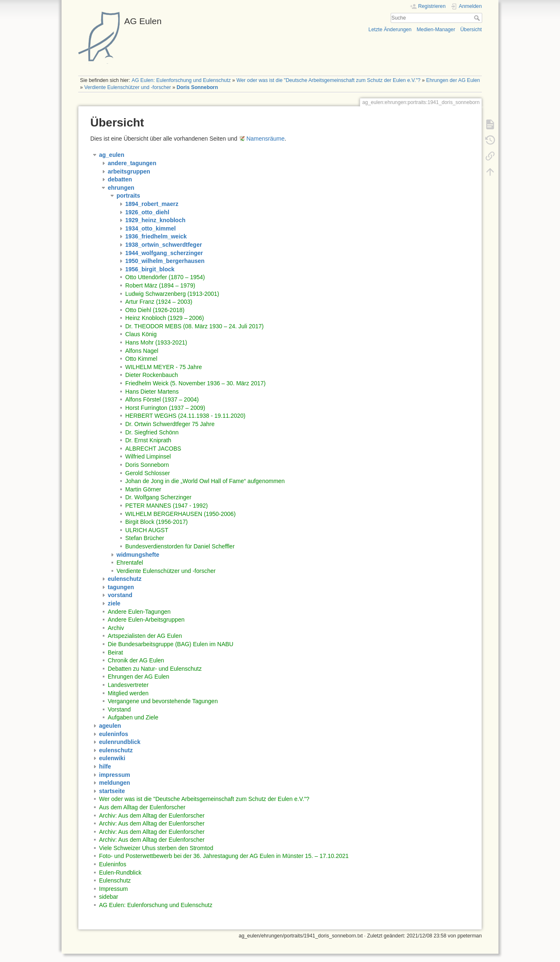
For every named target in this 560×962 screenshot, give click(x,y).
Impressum (113, 889)
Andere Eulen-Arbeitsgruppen (146, 620)
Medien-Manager (436, 30)
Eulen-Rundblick (120, 873)
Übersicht (471, 30)
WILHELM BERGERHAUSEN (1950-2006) (180, 514)
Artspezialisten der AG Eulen (145, 636)
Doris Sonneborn (197, 87)
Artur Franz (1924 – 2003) (159, 302)
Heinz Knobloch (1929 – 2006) (165, 318)
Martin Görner (143, 489)
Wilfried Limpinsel (148, 456)
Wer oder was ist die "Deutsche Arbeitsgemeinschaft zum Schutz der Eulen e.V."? (328, 80)
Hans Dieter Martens (152, 392)
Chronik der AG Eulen (136, 660)
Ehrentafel (130, 563)
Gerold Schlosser (147, 473)
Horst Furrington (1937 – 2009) (165, 408)
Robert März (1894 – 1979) (160, 285)
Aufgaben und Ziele (133, 717)
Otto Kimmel (141, 359)
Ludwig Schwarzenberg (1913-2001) (172, 294)
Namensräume (265, 139)
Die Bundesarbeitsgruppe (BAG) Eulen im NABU (171, 644)
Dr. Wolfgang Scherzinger (158, 497)
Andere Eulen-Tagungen (139, 612)
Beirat (115, 652)
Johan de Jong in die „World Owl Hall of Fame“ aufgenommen (205, 481)
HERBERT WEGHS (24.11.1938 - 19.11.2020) (185, 416)
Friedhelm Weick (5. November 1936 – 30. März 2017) (195, 383)
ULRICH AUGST (147, 530)
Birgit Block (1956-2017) (156, 522)
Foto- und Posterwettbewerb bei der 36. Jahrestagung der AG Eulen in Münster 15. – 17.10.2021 (224, 856)
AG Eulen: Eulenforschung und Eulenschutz (181, 80)
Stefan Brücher (145, 538)
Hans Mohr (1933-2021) (156, 342)
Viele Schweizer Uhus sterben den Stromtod (156, 848)
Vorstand (119, 709)
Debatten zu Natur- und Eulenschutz (155, 669)
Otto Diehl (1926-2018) (155, 310)
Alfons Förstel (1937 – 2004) (162, 399)
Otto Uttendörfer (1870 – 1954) (165, 277)
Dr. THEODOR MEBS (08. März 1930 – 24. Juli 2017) (195, 326)
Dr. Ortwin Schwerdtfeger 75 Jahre (170, 424)
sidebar (109, 897)
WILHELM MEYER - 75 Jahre (164, 367)
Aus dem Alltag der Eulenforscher (142, 807)
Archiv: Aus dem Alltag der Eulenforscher (152, 816)
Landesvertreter (128, 685)
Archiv (116, 628)
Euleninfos (113, 864)
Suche (478, 18)
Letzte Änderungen (390, 30)
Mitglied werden (128, 693)
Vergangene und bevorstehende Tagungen (163, 701)
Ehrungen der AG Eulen (453, 80)
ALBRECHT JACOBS (153, 449)
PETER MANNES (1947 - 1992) (166, 506)
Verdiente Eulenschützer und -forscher (128, 87)
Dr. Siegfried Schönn (152, 432)
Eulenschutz (115, 880)
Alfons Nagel (142, 351)
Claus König (141, 334)
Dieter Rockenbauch (152, 375)
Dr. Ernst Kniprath (148, 440)
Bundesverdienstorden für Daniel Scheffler (180, 546)
